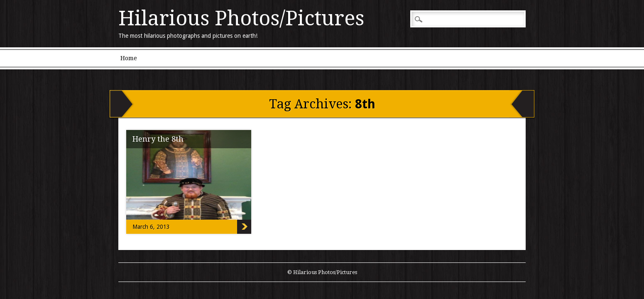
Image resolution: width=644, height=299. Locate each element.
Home (129, 58)
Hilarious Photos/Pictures (241, 18)
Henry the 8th (158, 139)
